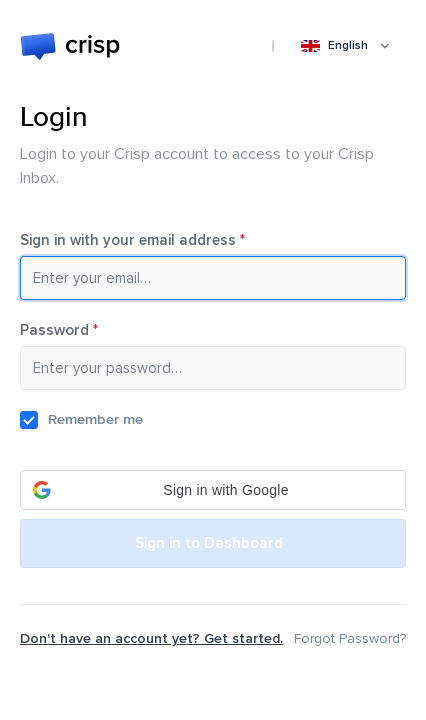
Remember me (95, 419)
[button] (213, 490)
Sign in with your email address (161, 240)
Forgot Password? (350, 638)
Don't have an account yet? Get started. (151, 638)
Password (87, 330)
